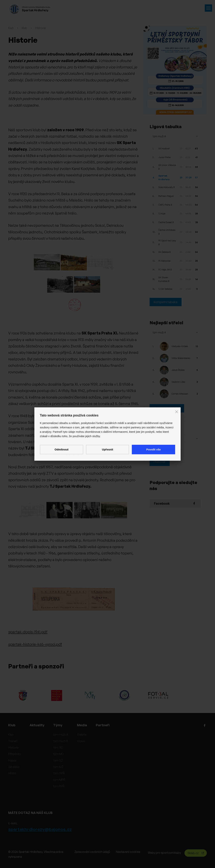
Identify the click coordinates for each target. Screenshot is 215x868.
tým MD (58, 754)
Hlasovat (160, 462)
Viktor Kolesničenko (181, 358)
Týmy (58, 725)
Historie (40, 28)
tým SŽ (58, 760)
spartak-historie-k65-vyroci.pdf (35, 644)
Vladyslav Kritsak (180, 346)
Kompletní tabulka (166, 302)
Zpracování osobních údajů (92, 852)
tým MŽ (58, 767)
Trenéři (13, 741)
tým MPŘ (59, 780)
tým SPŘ (59, 773)
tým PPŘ (59, 786)
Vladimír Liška (178, 382)
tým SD (58, 747)
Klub (11, 28)
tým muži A (61, 735)
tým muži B (61, 741)
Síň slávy (14, 767)
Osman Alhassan (180, 394)
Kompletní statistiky (167, 408)
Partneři (103, 725)
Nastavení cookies (128, 852)
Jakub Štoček (178, 370)
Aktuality (37, 725)
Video (81, 741)
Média (82, 725)
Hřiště (12, 773)
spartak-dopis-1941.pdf (28, 632)
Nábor (12, 760)
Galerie (82, 735)
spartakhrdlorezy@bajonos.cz (40, 829)
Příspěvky (15, 754)
